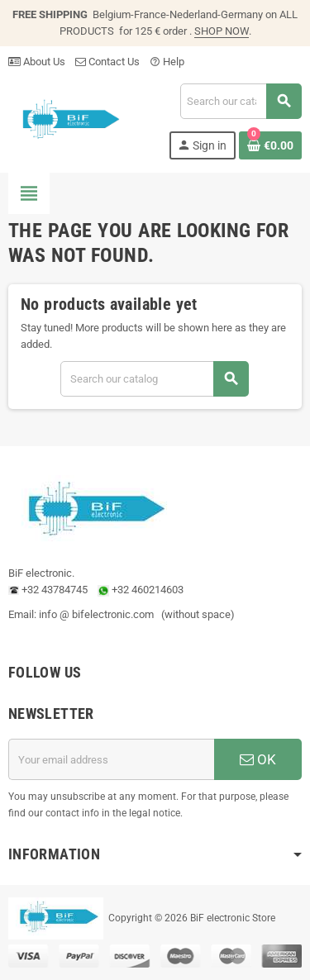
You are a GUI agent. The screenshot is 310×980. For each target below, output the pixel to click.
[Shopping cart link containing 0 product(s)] (270, 145)
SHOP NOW (222, 31)
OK (258, 759)
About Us (37, 62)
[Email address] (111, 759)
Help (167, 62)
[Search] (241, 101)
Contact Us (107, 62)
